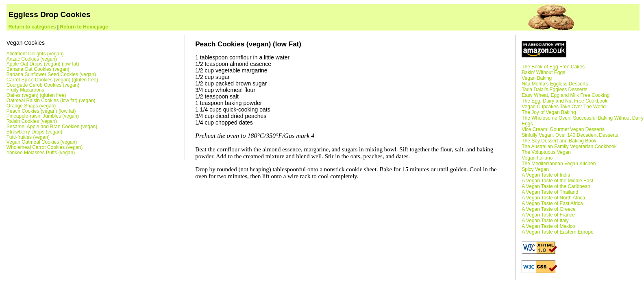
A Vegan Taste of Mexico (548, 226)
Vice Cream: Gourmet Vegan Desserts (563, 129)
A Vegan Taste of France (548, 215)
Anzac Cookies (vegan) (32, 59)
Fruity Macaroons (25, 90)
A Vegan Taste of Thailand (550, 192)
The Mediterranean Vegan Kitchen (559, 164)
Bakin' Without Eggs (543, 72)
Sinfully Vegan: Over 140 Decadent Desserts (570, 135)
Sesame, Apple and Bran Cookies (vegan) (52, 127)
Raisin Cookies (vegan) (32, 121)
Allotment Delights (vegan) (35, 54)
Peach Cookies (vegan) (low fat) (41, 111)
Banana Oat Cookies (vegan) (38, 69)
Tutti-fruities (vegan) (28, 137)
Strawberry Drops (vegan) (34, 132)
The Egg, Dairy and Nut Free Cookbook (565, 101)
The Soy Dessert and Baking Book (559, 141)
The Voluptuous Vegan (546, 152)
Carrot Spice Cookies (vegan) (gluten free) (52, 80)
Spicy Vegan (535, 169)
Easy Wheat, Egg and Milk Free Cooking (566, 95)
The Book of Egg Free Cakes (553, 67)
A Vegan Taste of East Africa (552, 203)
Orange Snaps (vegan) (31, 106)
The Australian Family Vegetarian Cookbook (569, 146)
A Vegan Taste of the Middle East (557, 181)
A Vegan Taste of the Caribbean (556, 186)
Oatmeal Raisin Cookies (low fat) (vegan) (51, 101)
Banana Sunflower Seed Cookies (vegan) (51, 74)
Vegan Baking (537, 78)
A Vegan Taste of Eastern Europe (558, 232)
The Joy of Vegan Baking (549, 112)
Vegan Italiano (537, 158)
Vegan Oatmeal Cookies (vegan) (42, 142)
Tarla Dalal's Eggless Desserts (555, 90)
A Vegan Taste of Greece (549, 209)
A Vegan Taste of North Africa (553, 198)
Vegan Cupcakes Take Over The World (564, 107)
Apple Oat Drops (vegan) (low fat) (43, 64)
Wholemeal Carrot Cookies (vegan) (45, 147)
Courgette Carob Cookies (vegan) (43, 85)
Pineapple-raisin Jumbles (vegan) (43, 116)
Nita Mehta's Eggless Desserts (555, 84)
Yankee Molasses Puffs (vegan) (41, 153)
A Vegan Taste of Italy (545, 221)
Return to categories (32, 27)
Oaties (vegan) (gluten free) (36, 95)
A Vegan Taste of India (546, 175)
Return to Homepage (84, 27)
